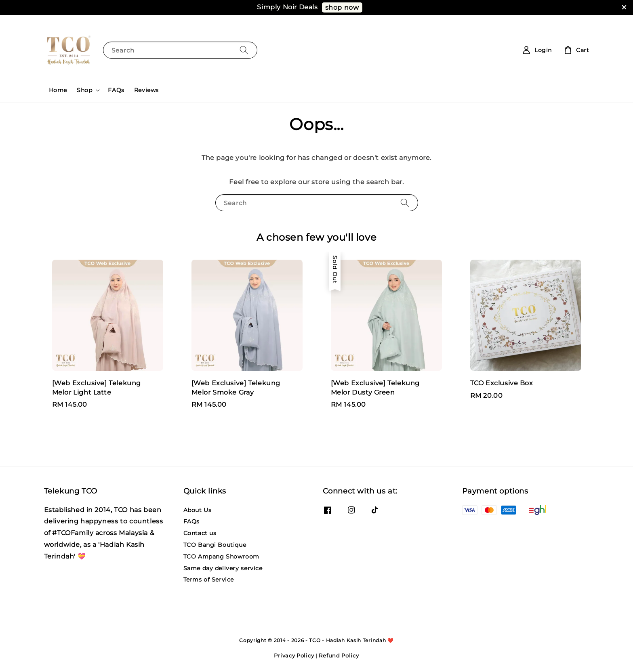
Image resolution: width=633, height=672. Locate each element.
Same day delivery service (223, 568)
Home (58, 90)
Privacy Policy (294, 655)
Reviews (146, 90)
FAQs (116, 90)
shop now (342, 7)
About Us (198, 510)
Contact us (200, 533)
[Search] (244, 50)
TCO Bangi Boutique (215, 545)
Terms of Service (209, 580)
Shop (84, 90)
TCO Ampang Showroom (221, 556)
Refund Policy (339, 655)
